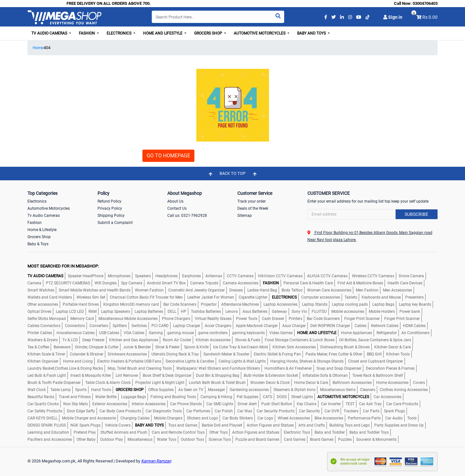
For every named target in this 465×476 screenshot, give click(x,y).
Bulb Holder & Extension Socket (271, 376)
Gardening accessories (249, 390)
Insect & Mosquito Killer (91, 376)
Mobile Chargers (168, 418)
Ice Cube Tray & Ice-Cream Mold (241, 347)
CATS (268, 397)
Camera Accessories (241, 283)
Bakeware (62, 347)
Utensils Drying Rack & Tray (175, 354)
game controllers (213, 333)
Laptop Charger (187, 326)
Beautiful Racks (41, 397)
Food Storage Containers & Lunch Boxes (300, 340)
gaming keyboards (248, 333)
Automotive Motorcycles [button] (260, 33)
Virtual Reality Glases (213, 319)
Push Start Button (277, 404)
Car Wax (245, 411)
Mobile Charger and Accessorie (89, 418)
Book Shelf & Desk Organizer (167, 376)
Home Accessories (392, 383)
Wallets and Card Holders (50, 297)
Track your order (252, 201)
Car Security (310, 411)
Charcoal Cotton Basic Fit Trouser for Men (146, 297)
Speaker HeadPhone (86, 276)
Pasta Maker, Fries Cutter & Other (334, 354)
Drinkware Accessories (127, 354)
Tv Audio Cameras (44, 216)
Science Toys (220, 439)
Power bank (410, 312)
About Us (175, 201)
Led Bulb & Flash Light (47, 376)
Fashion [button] (87, 33)
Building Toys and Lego (350, 425)
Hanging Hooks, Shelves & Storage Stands (307, 361)
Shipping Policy (111, 216)
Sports (81, 390)
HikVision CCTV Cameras (280, 276)
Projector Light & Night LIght (160, 383)
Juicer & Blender (137, 347)
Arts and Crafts (312, 425)
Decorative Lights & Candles (190, 361)
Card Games (295, 439)
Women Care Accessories (329, 290)
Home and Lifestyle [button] (163, 33)
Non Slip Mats (76, 404)
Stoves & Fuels (248, 340)
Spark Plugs (394, 411)
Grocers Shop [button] (209, 33)
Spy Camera (132, 283)
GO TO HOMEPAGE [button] (168, 156)
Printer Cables (40, 333)
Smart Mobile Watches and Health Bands (95, 290)
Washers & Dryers (43, 340)
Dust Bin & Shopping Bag (218, 376)
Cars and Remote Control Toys (178, 432)
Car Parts (371, 411)
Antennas (214, 276)
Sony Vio (299, 312)
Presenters (414, 297)
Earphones (191, 276)
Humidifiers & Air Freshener (288, 368)
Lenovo (232, 312)
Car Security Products (276, 411)
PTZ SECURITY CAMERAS (68, 283)
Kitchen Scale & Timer (46, 354)
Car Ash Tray (370, 404)
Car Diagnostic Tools (164, 411)
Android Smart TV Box (166, 283)
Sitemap (245, 216)
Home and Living (78, 361)
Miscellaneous (140, 439)
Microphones (119, 276)
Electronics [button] (119, 33)
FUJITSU (319, 312)
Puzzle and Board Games (257, 439)
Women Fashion (149, 290)
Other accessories (43, 304)
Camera (34, 283)
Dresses (236, 290)
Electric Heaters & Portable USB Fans (129, 361)
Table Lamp (61, 390)
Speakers (143, 276)
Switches (139, 326)
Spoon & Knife (196, 347)
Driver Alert (247, 404)
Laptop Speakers (116, 312)
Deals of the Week (253, 208)
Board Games (322, 439)
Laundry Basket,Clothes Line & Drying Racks (65, 368)
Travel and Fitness (75, 397)
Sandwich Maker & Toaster (226, 354)
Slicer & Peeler (167, 347)
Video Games (281, 333)
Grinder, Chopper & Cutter (97, 347)
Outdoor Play (112, 439)
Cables (361, 326)
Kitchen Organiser (43, 361)
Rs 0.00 (430, 17)
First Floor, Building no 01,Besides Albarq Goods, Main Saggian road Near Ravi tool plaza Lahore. (370, 236)
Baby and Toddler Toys (369, 432)
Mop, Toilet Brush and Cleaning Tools (140, 368)
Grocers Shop (39, 237)
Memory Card (82, 319)
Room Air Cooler (177, 340)
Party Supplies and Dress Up (399, 425)
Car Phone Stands (186, 404)
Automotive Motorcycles (49, 208)
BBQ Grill (374, 354)
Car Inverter (331, 404)
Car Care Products (402, 404)
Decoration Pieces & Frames (390, 368)
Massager (217, 390)
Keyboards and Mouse (381, 297)
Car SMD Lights (220, 404)
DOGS (282, 397)
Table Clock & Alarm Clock (108, 383)
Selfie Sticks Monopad (47, 319)
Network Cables (385, 326)
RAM (93, 312)
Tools (412, 418)
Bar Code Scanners (180, 304)
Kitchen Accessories (213, 340)
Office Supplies (161, 390)
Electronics (37, 201)
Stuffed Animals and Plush (124, 432)
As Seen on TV (191, 390)
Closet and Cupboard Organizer (376, 361)
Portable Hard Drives (81, 304)
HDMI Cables (414, 326)
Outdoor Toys (192, 439)
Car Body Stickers (238, 418)
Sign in (393, 17)
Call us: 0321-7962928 (187, 216)
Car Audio (394, 418)
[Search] (218, 17)
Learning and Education (48, 432)
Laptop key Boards (415, 304)
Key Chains (307, 404)
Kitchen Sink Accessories (294, 347)
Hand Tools (101, 390)
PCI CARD (160, 326)
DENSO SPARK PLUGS (47, 425)
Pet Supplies (248, 397)
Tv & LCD (70, 340)
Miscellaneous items (338, 390)
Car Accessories (387, 397)
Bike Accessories (329, 418)
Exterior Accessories (110, 404)
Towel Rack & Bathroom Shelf (378, 376)
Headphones (166, 276)
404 (47, 48)
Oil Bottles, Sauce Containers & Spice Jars (375, 340)
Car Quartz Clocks (43, 404)
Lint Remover (127, 376)
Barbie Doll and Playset (222, 425)
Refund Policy (109, 201)
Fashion (35, 223)
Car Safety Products (45, 411)
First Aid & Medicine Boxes (360, 283)
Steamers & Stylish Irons (294, 390)
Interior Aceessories (149, 404)
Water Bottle (106, 397)
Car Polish (224, 411)
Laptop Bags (383, 304)
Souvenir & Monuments (376, 439)
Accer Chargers (218, 326)
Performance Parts (364, 418)
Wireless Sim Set (91, 297)
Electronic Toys (297, 432)
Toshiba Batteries (206, 312)
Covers (419, 383)
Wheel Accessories (294, 418)
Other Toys (218, 432)
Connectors (75, 326)
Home (38, 48)
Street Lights (302, 397)
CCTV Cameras (240, 276)
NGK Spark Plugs (85, 425)
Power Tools (247, 319)
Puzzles (345, 439)
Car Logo (265, 418)
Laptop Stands (315, 304)
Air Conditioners (415, 333)
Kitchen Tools (398, 354)
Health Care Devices (405, 283)
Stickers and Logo (202, 418)
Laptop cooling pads (350, 304)
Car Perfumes (198, 411)
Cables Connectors (44, 326)
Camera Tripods (204, 283)
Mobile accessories (348, 312)
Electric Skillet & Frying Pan (277, 354)
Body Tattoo (292, 290)
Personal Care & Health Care (308, 283)
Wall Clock (37, 390)
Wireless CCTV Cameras (373, 276)
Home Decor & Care (311, 383)
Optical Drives (39, 312)
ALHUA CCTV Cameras (327, 276)
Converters (99, 326)
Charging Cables (135, 418)
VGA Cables (134, 333)
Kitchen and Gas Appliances (134, 340)
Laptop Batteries (149, 312)
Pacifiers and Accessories (50, 439)
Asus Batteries (255, 312)
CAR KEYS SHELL (42, 418)
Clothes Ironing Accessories (404, 390)
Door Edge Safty (81, 411)
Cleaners (368, 390)
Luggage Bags (134, 397)
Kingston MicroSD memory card (131, 304)
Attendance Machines (240, 304)
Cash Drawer (273, 319)
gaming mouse (181, 333)
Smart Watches (41, 290)
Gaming (156, 333)
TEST (350, 404)
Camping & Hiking (216, 397)
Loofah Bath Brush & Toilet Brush (217, 383)
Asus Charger (294, 326)
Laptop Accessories (280, 304)
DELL (172, 312)
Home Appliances (356, 333)
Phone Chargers (176, 319)
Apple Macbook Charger (257, 326)
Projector (209, 304)
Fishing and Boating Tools (173, 397)
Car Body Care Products (120, 411)
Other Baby (86, 439)
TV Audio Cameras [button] (50, 33)
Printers (295, 319)
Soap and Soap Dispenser (339, 368)
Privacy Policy (110, 208)
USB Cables (109, 333)
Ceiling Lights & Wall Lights (242, 361)
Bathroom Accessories (352, 383)
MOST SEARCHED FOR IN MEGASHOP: (63, 266)
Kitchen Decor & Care (393, 347)
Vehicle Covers (118, 425)
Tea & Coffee (38, 347)
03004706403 (425, 3)
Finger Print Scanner (362, 319)
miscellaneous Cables (76, 333)
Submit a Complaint (115, 223)
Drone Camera (411, 276)
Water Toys (167, 439)
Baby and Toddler (330, 432)
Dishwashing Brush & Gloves (345, 347)
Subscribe (416, 214)
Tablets (351, 297)
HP (184, 312)
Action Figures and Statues (270, 425)
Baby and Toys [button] (312, 33)
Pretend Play (85, 432)
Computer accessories (321, 297)
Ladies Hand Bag (262, 290)
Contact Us (177, 208)
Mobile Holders (382, 312)
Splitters (120, 326)
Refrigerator (387, 333)
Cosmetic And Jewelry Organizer (196, 290)
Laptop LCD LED (70, 312)
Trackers (351, 411)
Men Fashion (367, 290)
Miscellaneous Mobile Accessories (128, 319)
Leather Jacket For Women (211, 297)
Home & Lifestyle (42, 230)
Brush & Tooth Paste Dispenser (54, 383)
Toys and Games (183, 425)
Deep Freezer (93, 340)
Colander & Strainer (87, 354)
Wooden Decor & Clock (270, 383)
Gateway (279, 312)
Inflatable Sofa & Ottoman (325, 376)
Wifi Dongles (106, 283)
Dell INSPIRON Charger (330, 326)
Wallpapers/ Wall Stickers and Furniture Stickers (218, 368)
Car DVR (332, 411)
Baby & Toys (38, 244)
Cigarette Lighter (253, 297)
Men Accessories (398, 290)
